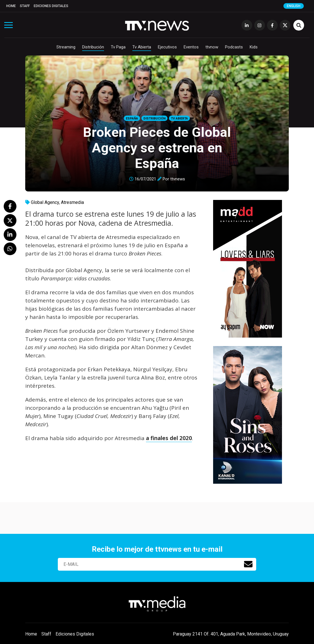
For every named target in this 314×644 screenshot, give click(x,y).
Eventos (191, 47)
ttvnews (178, 179)
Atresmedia (72, 202)
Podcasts (234, 47)
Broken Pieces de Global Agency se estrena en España (157, 148)
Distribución (93, 47)
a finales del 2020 (169, 438)
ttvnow (212, 47)
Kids (254, 47)
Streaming (66, 47)
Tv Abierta (142, 47)
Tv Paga (118, 47)
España (132, 119)
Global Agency (45, 202)
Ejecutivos (167, 47)
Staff (25, 6)
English (294, 6)
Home (11, 6)
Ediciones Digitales (51, 6)
